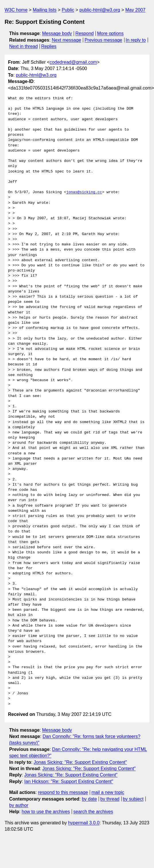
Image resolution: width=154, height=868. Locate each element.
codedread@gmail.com (73, 62)
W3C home (16, 10)
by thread (110, 799)
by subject (133, 799)
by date (89, 799)
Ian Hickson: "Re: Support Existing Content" (69, 781)
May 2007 (135, 10)
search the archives (93, 812)
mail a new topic (108, 792)
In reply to (136, 40)
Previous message (104, 40)
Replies (49, 46)
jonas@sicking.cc (84, 192)
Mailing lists (45, 10)
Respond (85, 33)
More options (111, 33)
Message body (57, 33)
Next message (67, 40)
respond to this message (63, 792)
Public (68, 10)
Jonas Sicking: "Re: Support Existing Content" (80, 762)
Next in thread (24, 46)
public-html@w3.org (100, 10)
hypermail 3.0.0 (84, 823)
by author (19, 805)
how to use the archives (46, 812)
